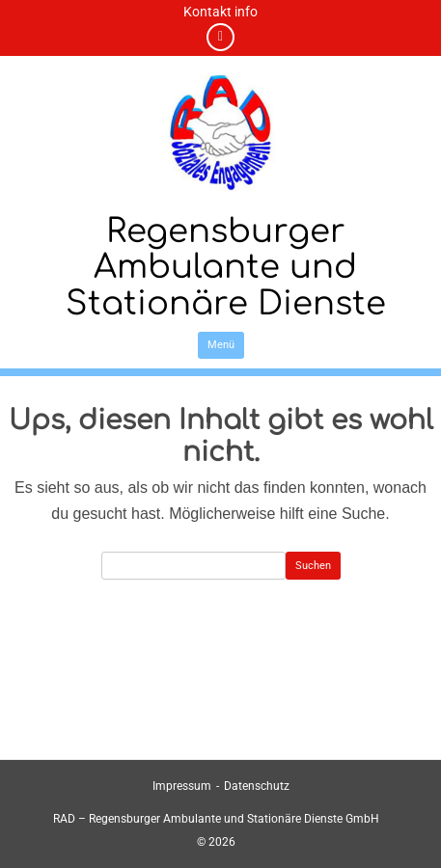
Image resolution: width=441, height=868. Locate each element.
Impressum (182, 786)
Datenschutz (257, 786)
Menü (221, 345)
